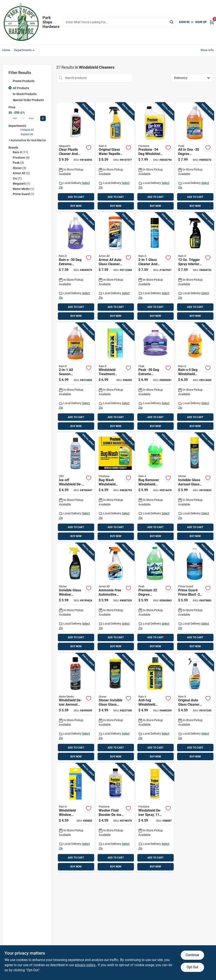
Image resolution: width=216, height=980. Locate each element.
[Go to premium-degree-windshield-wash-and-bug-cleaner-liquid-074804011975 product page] (155, 597)
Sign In (184, 22)
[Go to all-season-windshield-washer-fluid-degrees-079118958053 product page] (75, 377)
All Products (21, 88)
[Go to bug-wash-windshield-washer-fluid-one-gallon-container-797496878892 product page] (115, 487)
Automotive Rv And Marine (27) (32, 140)
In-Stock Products (25, 94)
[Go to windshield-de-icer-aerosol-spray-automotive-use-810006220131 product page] (75, 708)
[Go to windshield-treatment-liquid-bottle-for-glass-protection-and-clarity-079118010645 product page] (115, 377)
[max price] (31, 118)
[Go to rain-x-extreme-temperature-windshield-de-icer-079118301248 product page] (75, 267)
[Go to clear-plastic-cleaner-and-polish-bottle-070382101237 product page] (75, 157)
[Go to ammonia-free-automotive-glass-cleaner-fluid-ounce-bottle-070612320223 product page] (115, 597)
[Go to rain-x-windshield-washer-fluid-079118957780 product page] (195, 377)
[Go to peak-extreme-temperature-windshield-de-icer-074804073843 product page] (155, 377)
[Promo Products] (10, 81)
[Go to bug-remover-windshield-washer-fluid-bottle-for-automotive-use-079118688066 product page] (155, 487)
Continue (192, 955)
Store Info (207, 50)
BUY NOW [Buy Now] (76, 206)
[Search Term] (119, 22)
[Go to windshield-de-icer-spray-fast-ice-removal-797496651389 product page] (155, 818)
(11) (20, 152)
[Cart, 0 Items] (212, 22)
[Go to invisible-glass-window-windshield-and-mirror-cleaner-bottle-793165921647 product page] (75, 597)
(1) (17, 178)
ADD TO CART (76, 197)
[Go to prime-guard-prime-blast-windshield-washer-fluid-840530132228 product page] (195, 597)
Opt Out (192, 967)
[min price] (15, 118)
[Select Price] (43, 118)
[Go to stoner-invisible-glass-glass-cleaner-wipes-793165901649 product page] (115, 708)
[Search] (172, 22)
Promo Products (24, 81)
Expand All (27, 134)
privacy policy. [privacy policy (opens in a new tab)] (85, 965)
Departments (23, 50)
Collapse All (27, 130)
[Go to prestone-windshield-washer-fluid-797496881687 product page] (155, 157)
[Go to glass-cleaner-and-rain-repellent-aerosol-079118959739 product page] (155, 267)
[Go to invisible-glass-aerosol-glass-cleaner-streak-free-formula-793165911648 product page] (195, 487)
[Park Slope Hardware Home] (21, 22)
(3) (18, 163)
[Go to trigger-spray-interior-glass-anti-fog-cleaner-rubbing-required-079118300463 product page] (195, 267)
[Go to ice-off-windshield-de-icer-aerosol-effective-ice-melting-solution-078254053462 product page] (75, 487)
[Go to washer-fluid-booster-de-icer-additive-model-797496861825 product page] (115, 818)
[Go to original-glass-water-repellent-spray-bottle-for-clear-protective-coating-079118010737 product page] (115, 157)
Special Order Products (28, 100)
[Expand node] (10, 140)
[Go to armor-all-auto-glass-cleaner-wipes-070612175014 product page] (115, 267)
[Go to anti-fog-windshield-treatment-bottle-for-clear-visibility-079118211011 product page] (155, 708)
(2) (21, 173)
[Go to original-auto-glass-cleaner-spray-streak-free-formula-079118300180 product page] (195, 708)
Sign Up (201, 22)
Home (6, 50)
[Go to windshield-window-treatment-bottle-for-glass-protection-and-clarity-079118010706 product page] (75, 818)
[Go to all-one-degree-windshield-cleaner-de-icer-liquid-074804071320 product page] (195, 157)
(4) (21, 158)
